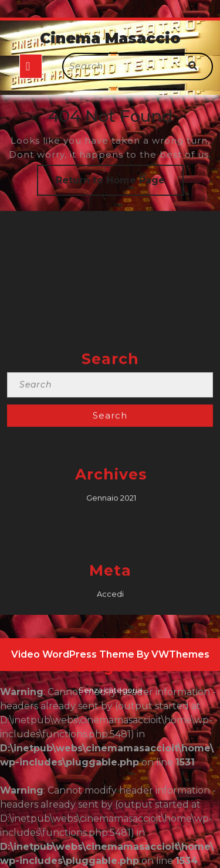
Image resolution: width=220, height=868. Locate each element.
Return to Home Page (120, 184)
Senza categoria (110, 776)
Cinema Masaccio (110, 38)
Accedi (110, 680)
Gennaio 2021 (111, 584)
